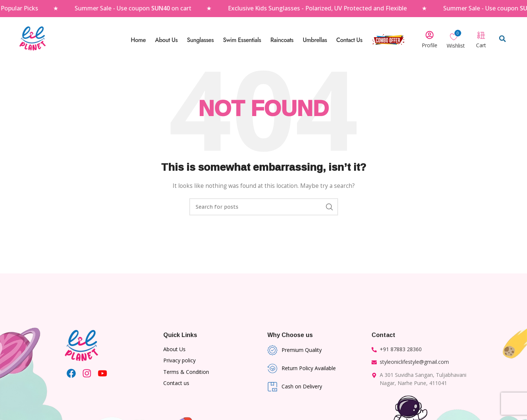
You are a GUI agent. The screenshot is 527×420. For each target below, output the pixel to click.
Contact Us (349, 40)
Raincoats (282, 40)
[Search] (264, 207)
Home (138, 40)
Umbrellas (315, 40)
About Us (166, 40)
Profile (430, 45)
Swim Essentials (242, 40)
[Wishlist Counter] (456, 36)
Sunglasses (200, 40)
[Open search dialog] (502, 40)
